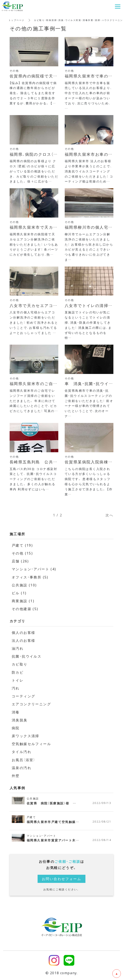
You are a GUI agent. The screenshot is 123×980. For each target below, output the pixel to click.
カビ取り (20, 664)
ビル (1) (19, 593)
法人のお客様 (23, 640)
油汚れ (18, 648)
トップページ (16, 20)
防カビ (18, 672)
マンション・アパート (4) (34, 569)
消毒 (16, 712)
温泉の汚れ (22, 768)
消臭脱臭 (20, 720)
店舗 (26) (20, 561)
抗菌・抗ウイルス (27, 656)
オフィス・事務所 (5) (30, 577)
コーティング (23, 696)
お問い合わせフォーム (61, 879)
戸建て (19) (22, 545)
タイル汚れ (22, 752)
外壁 (16, 775)
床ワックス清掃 (26, 736)
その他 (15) (22, 553)
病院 (16, 728)
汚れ (16, 688)
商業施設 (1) (23, 601)
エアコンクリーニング (31, 704)
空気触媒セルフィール (31, 744)
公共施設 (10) (24, 585)
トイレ (18, 680)
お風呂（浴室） (24, 760)
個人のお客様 (23, 632)
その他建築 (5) (25, 609)
